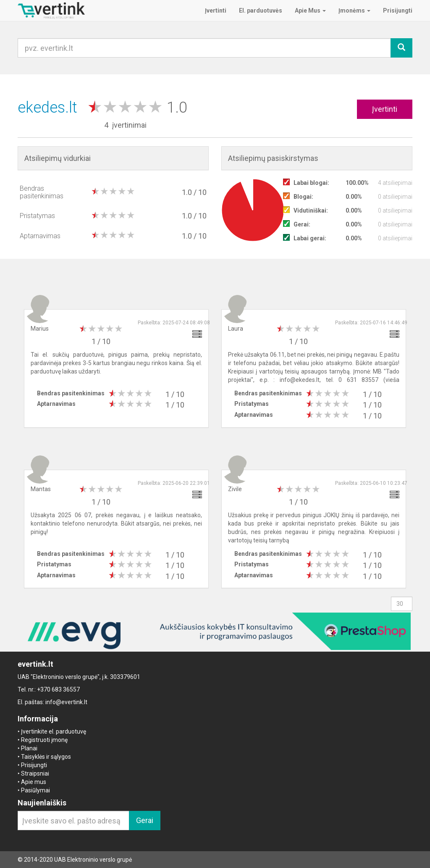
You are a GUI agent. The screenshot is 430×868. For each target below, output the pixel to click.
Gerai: (302, 224)
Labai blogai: (311, 183)
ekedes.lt (49, 108)
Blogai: (303, 197)
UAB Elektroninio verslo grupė (93, 860)
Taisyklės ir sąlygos (46, 757)
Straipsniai (35, 773)
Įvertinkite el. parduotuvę (54, 731)
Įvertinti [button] (385, 109)
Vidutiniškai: (311, 210)
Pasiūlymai (35, 790)
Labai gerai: (310, 238)
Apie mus (34, 782)
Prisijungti (34, 765)
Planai (29, 748)
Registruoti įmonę (44, 740)
